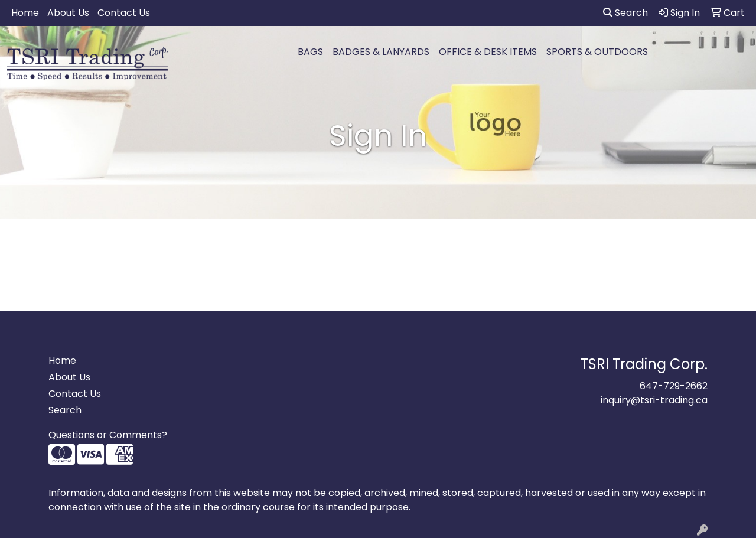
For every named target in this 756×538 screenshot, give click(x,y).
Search (625, 13)
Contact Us (124, 13)
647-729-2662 (674, 386)
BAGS (310, 52)
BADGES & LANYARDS (381, 52)
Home (25, 13)
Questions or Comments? (108, 435)
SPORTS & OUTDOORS (597, 52)
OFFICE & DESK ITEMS (488, 52)
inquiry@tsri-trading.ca (654, 400)
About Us (68, 13)
